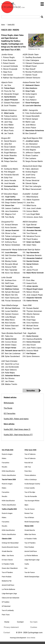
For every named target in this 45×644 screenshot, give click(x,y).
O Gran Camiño (30, 488)
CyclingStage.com (14, 7)
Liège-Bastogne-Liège (9, 593)
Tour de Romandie (31, 496)
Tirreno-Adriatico (30, 475)
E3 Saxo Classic (7, 560)
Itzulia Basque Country (32, 484)
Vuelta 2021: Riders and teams (16, 419)
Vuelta (27, 564)
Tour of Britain (29, 517)
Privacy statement (11, 627)
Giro (26, 568)
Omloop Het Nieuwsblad (10, 543)
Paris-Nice (28, 471)
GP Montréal (6, 606)
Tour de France (30, 572)
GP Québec (6, 602)
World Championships (32, 522)
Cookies (34, 627)
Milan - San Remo (8, 555)
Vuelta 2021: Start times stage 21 (17, 429)
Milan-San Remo (30, 534)
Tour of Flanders (7, 572)
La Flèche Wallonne (8, 589)
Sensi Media (31, 638)
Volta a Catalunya (31, 479)
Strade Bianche (7, 551)
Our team (34, 622)
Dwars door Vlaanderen (10, 568)
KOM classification (8, 471)
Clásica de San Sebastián (10, 598)
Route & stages (7, 454)
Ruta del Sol (29, 463)
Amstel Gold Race (8, 585)
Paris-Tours (6, 615)
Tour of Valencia (30, 454)
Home (3, 24)
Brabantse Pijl (7, 581)
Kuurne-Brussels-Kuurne (10, 547)
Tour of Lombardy (8, 610)
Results (4, 467)
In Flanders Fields (8, 564)
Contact (7, 632)
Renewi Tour (29, 513)
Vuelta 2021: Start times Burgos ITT (18, 435)
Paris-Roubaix (7, 577)
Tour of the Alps (30, 492)
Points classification (9, 475)
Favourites (31, 391)
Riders (4, 458)
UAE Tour (28, 467)
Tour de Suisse (30, 509)
